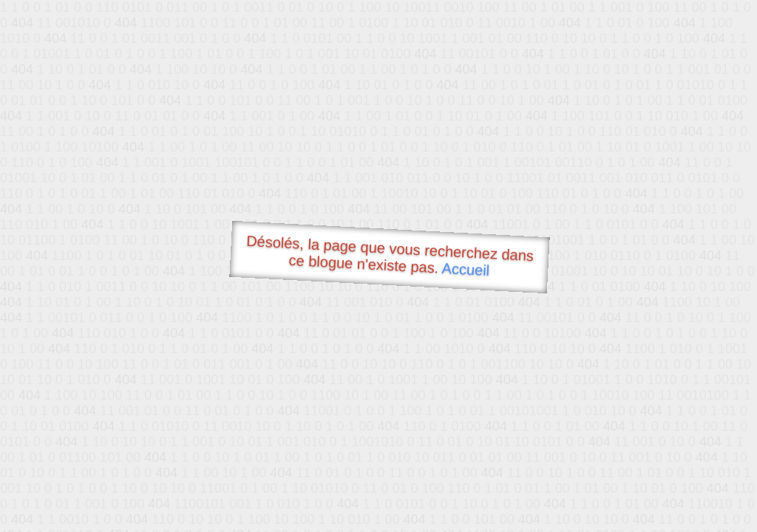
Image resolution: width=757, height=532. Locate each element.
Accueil (466, 269)
